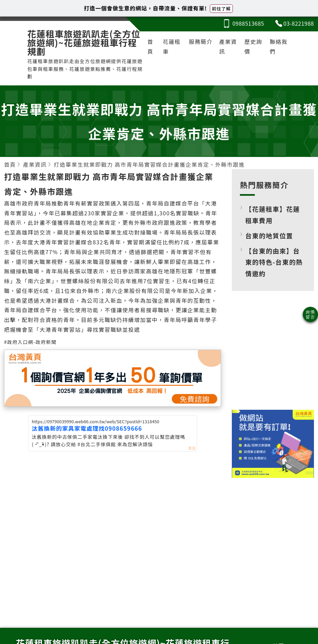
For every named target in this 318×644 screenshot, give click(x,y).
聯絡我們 (279, 46)
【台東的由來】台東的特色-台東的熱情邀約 (274, 262)
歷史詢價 (253, 46)
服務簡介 (201, 42)
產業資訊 (228, 46)
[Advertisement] (273, 355)
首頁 (150, 46)
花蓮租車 (172, 46)
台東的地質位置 (269, 235)
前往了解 (221, 9)
